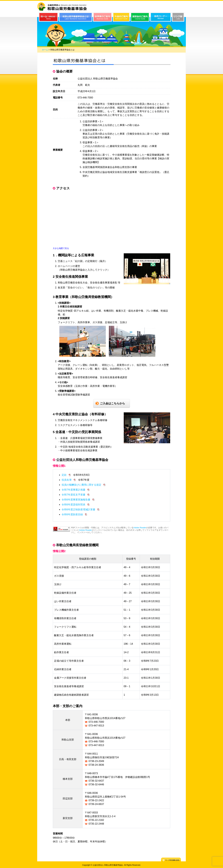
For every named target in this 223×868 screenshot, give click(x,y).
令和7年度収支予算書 (74, 495)
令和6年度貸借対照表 (74, 505)
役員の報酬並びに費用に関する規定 (82, 485)
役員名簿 (67, 480)
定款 (64, 475)
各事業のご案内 (103, 17)
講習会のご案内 (140, 17)
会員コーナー (161, 17)
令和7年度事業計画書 (74, 490)
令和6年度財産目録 (73, 514)
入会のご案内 (121, 17)
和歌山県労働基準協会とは (76, 17)
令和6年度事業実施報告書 (76, 500)
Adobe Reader (140, 528)
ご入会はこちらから (112, 403)
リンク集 (178, 17)
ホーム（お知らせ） (48, 17)
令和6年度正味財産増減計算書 (79, 510)
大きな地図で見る (61, 248)
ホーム (45, 50)
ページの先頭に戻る (171, 860)
